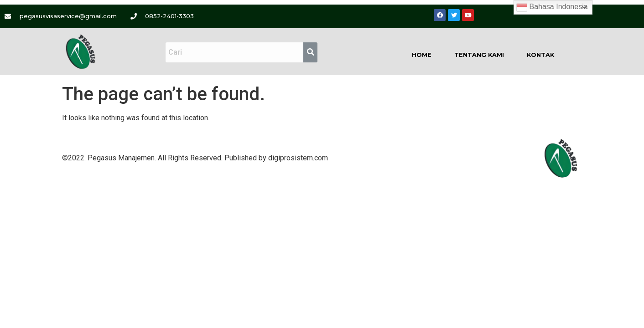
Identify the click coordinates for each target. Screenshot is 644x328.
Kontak (540, 55)
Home (422, 55)
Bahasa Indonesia (552, 7)
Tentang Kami (479, 55)
